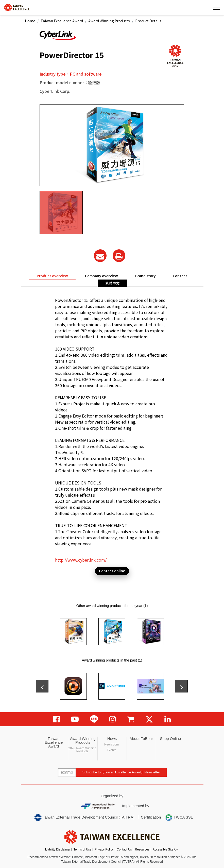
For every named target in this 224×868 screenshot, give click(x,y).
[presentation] (42, 686)
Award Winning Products (109, 21)
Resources (142, 849)
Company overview (101, 276)
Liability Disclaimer (58, 849)
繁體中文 (112, 283)
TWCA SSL (179, 818)
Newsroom (111, 744)
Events (111, 750)
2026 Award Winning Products (82, 750)
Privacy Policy (104, 849)
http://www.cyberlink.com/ (81, 560)
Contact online (112, 571)
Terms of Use (83, 849)
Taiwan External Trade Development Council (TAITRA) (84, 818)
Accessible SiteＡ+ (165, 849)
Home (30, 21)
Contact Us (124, 849)
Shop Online (171, 739)
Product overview (52, 276)
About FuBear (141, 739)
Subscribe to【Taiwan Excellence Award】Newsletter (121, 772)
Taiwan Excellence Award (62, 21)
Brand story (145, 276)
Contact (180, 276)
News (112, 739)
